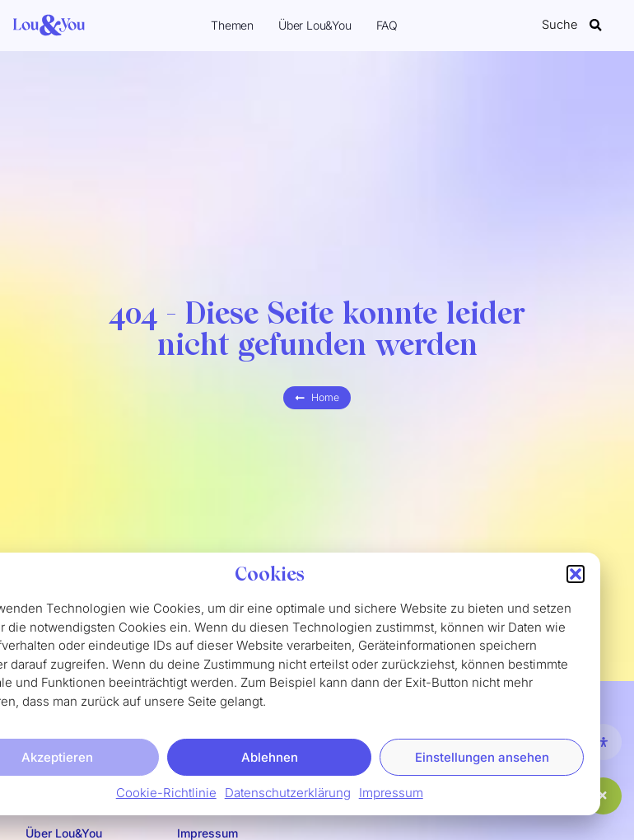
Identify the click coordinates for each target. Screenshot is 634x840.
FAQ (387, 25)
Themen (232, 25)
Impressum (391, 797)
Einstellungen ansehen (482, 761)
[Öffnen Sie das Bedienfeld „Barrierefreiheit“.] (604, 742)
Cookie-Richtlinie (166, 797)
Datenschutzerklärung (288, 797)
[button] (576, 578)
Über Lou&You (315, 25)
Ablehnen (270, 761)
